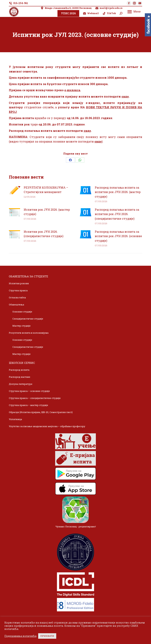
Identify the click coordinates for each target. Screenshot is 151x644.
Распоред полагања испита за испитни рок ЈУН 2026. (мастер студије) (118, 192)
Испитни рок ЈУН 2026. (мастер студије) (47, 212)
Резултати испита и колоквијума (29, 333)
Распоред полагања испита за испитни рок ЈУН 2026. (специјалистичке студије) (117, 214)
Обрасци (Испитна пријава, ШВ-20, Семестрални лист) (41, 412)
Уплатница (15, 419)
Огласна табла (17, 297)
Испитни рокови (19, 283)
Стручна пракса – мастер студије (28, 405)
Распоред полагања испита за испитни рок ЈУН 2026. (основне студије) (118, 236)
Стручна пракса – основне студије (29, 391)
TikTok (109, 13)
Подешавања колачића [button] (20, 636)
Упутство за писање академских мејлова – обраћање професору (47, 426)
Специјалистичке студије (28, 319)
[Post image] (14, 190)
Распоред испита (19, 370)
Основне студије (22, 312)
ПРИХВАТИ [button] (47, 636)
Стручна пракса (18, 290)
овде (125, 96)
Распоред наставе (20, 377)
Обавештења (16, 305)
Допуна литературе (21, 384)
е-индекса (72, 90)
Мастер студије (21, 326)
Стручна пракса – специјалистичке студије (35, 398)
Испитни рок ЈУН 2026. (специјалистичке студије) (43, 234)
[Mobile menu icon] (134, 12)
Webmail (91, 13)
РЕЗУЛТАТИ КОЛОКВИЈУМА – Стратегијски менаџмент (46, 190)
